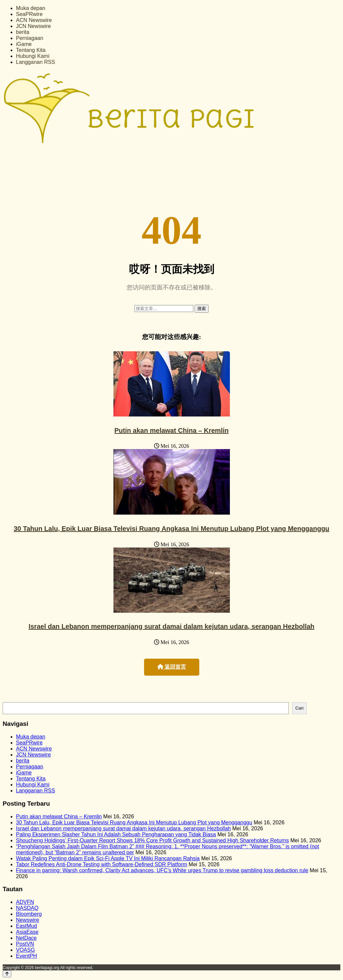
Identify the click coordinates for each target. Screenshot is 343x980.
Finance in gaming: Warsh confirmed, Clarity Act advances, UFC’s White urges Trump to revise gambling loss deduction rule (162, 870)
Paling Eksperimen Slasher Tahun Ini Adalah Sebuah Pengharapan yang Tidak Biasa (116, 834)
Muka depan (31, 8)
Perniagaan (30, 38)
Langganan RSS (35, 62)
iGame (24, 44)
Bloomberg (29, 914)
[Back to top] (7, 974)
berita (23, 32)
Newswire (27, 920)
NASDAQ (27, 908)
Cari (299, 708)
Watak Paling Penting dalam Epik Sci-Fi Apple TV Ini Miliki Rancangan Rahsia (108, 858)
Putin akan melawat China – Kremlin (171, 430)
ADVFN (25, 902)
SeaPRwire (29, 14)
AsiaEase (27, 932)
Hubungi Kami (33, 56)
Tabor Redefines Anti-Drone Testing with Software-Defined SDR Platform (102, 864)
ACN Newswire (34, 20)
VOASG (25, 950)
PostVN (25, 944)
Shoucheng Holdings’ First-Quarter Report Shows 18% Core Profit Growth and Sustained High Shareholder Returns (152, 840)
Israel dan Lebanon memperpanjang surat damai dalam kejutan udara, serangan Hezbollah (171, 626)
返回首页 (172, 667)
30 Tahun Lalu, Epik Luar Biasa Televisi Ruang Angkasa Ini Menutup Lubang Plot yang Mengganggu (171, 529)
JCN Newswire (33, 26)
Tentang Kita (31, 50)
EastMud (26, 926)
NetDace (26, 938)
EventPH (26, 956)
